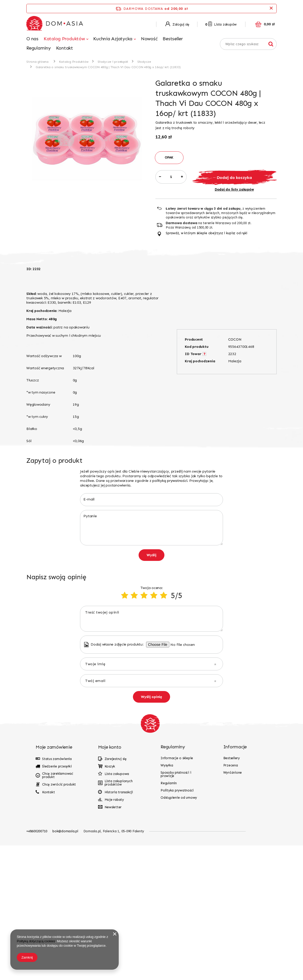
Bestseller (173, 39)
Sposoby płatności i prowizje (176, 909)
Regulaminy (39, 48)
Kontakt (65, 48)
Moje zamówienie (54, 882)
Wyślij (151, 555)
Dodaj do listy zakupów (234, 189)
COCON (235, 339)
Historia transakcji (119, 927)
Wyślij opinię (151, 831)
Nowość (149, 39)
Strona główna (37, 62)
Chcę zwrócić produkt (59, 919)
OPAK (169, 157)
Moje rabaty (114, 934)
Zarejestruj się (115, 893)
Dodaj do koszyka (234, 178)
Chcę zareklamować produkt (58, 910)
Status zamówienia (57, 893)
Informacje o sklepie (177, 893)
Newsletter (113, 942)
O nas (32, 39)
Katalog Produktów (64, 39)
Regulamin (169, 918)
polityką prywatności (170, 481)
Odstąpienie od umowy (179, 932)
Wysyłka (167, 900)
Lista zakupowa (117, 908)
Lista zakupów (221, 24)
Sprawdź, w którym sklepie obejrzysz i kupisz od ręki (206, 233)
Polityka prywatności (177, 925)
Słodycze (144, 62)
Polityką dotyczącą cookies (36, 941)
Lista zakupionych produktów (119, 917)
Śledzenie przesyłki (57, 901)
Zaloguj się (177, 24)
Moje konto (110, 882)
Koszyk (110, 901)
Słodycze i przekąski (113, 62)
